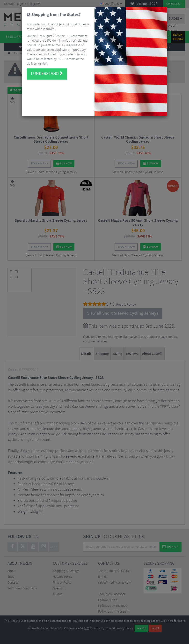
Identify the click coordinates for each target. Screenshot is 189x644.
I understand (47, 69)
